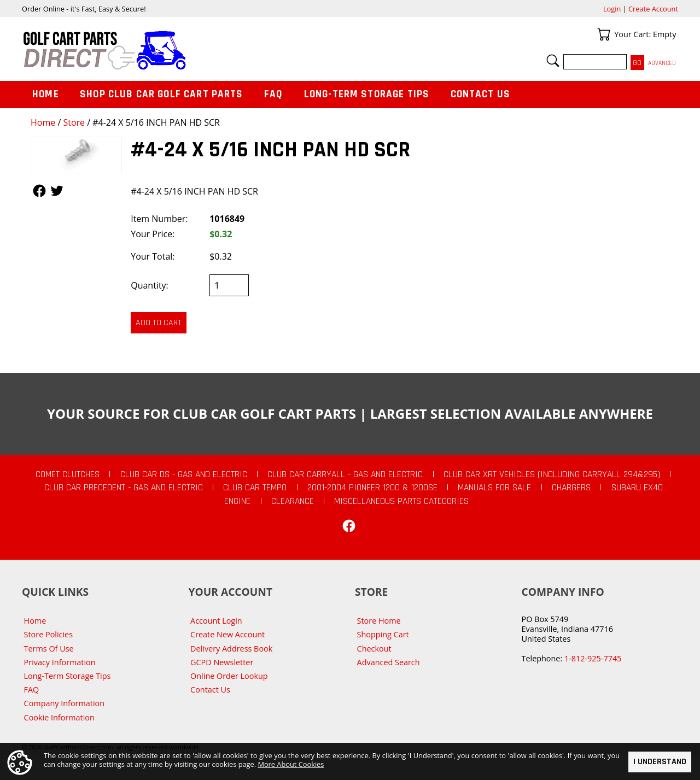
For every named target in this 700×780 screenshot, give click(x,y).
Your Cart (604, 34)
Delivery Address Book (231, 649)
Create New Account (227, 634)
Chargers (571, 488)
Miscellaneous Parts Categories (401, 501)
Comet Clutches (68, 474)
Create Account (653, 9)
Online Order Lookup (229, 676)
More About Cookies (291, 764)
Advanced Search (389, 662)
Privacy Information (60, 662)
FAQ (273, 94)
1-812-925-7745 (593, 658)
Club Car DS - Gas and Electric (184, 474)
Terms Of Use (49, 649)
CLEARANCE (293, 501)
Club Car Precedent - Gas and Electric (124, 488)
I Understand (660, 762)
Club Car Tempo (255, 488)
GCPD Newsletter (222, 662)
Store (74, 122)
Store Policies (48, 634)
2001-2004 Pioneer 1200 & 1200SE (372, 488)
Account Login (216, 621)
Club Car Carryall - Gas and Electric (345, 474)
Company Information (64, 703)
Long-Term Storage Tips (367, 94)
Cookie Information (59, 717)
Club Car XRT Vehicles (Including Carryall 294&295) (552, 474)
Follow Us (39, 191)
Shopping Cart (383, 634)
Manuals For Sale (494, 488)
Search (553, 61)
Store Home (379, 621)
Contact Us (481, 94)
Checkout (374, 649)
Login (612, 9)
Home (43, 122)
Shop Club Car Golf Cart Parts (161, 94)
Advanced (662, 63)
